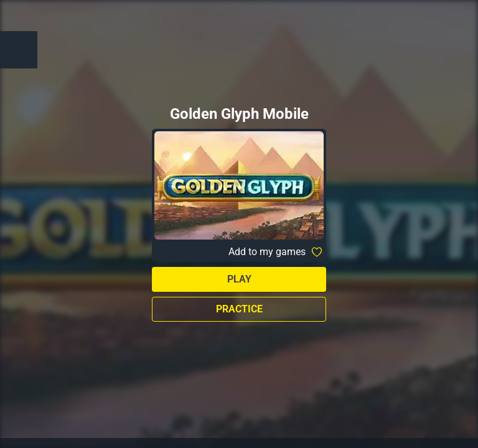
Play (239, 279)
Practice (239, 309)
